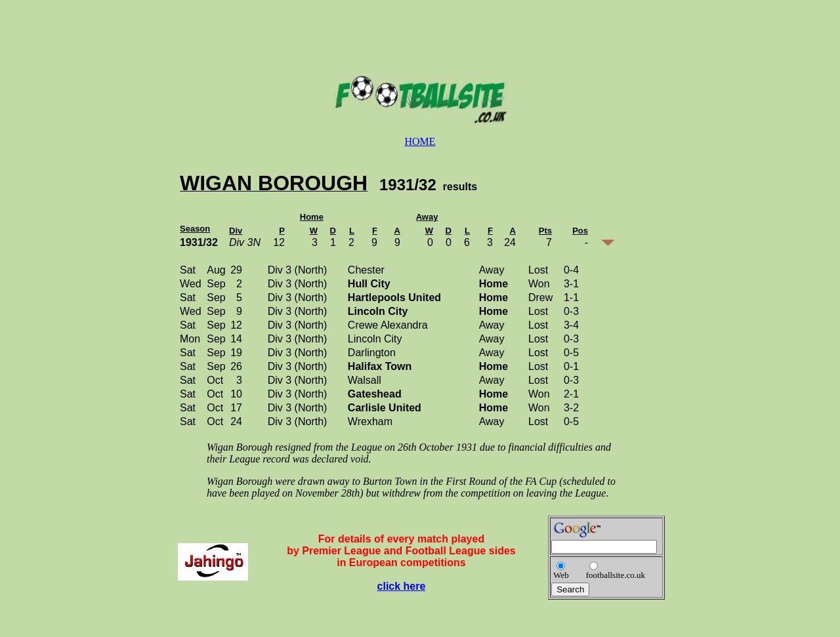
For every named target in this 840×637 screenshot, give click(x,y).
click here (402, 586)
